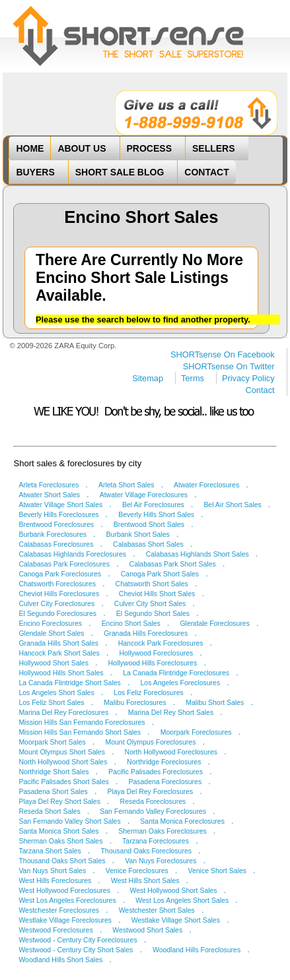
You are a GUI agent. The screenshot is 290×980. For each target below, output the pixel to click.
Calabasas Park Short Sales (173, 564)
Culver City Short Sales (150, 604)
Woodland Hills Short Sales (60, 960)
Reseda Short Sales (49, 812)
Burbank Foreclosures (53, 535)
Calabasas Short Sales (148, 544)
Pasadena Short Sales (53, 792)
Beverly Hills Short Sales (156, 515)
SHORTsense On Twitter (229, 366)
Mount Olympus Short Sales (62, 752)
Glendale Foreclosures (214, 624)
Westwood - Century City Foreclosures (78, 940)
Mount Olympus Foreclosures (150, 742)
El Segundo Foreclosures (57, 614)
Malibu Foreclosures (135, 703)
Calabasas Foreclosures (56, 544)
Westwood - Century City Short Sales (76, 950)
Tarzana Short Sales (50, 851)
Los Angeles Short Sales (56, 693)
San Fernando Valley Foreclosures (153, 812)
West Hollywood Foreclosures (64, 891)
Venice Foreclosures (137, 871)
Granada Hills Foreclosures (146, 633)
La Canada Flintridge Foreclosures (176, 673)
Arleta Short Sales (127, 485)
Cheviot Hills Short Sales (157, 594)
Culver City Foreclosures (56, 604)
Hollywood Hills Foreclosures (153, 663)
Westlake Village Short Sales (176, 920)
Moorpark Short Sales (52, 742)
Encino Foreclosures (50, 624)
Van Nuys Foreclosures (161, 861)
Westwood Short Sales (147, 930)
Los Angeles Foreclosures (181, 683)
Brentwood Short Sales (149, 525)
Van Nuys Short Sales (52, 871)
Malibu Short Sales (215, 703)
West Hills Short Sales (145, 881)
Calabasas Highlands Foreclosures (72, 554)
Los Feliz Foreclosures (148, 693)
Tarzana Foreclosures (156, 841)
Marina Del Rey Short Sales (171, 713)
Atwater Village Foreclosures (144, 495)
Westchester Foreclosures (59, 910)
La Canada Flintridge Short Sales (69, 683)
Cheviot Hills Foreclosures (59, 594)
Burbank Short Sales (138, 535)
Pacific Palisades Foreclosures (156, 772)
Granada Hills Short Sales (58, 643)
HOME (30, 148)
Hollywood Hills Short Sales (61, 673)
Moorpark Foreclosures (196, 732)
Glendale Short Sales (51, 633)
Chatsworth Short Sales (152, 584)
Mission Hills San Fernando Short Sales (80, 732)
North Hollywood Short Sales (63, 762)
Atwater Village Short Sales (60, 505)
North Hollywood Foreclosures (171, 752)
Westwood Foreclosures (55, 930)
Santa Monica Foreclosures (182, 821)
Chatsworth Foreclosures (57, 584)
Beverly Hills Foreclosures (58, 515)
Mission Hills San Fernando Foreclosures (82, 722)
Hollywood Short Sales (53, 663)
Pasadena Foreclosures (165, 782)
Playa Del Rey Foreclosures (150, 792)
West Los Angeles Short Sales (182, 901)
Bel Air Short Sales (232, 505)
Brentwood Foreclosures (56, 525)
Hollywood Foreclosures (156, 653)
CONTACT (206, 172)
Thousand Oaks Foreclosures (146, 851)
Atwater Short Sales (49, 495)
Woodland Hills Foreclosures (197, 950)
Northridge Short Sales (54, 772)
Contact (260, 390)
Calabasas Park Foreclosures (64, 564)
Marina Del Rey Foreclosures (63, 713)
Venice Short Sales (218, 871)
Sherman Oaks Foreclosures (162, 831)
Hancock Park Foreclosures (161, 643)
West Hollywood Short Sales (174, 891)
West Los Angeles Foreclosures (67, 901)
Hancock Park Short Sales (59, 653)
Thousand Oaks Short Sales (62, 861)
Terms (193, 378)
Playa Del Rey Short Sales (59, 802)
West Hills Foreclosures (55, 881)
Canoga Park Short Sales (160, 574)
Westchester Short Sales (157, 910)
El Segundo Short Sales (153, 614)
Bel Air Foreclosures (153, 505)
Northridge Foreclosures (164, 762)
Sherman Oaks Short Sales (60, 841)
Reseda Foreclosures (153, 802)
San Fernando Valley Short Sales (69, 821)
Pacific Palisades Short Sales (63, 782)
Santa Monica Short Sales (58, 831)
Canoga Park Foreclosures (60, 574)
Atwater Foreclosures (206, 485)
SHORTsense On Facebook (223, 354)
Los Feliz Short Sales (51, 703)
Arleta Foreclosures (49, 485)
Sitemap (148, 378)
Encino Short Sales (131, 624)
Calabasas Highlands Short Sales (198, 554)
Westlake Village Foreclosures (65, 920)
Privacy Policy (248, 378)
